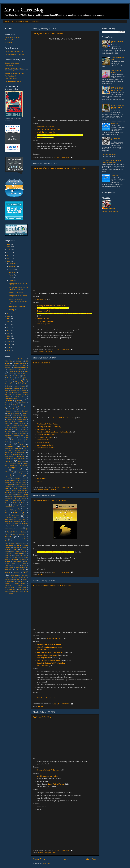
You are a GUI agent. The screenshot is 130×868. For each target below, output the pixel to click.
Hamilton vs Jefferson (42, 363)
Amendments (8, 367)
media (13, 493)
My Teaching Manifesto (20, 22)
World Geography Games (13, 81)
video (54, 853)
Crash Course (17, 405)
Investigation (13, 468)
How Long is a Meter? (109, 155)
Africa (24, 365)
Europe (41, 706)
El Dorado (23, 423)
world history (22, 589)
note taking (17, 509)
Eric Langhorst (23, 427)
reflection (12, 526)
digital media (16, 415)
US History (49, 352)
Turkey (7, 566)
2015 (9, 325)
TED (15, 555)
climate (24, 390)
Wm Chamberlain (110, 208)
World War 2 (17, 592)
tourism (26, 561)
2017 (9, 319)
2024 (9, 250)
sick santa (16, 541)
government (21, 452)
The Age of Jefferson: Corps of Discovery (50, 501)
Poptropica (114, 124)
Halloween (21, 457)
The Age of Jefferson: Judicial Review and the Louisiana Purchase (59, 168)
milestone (10, 497)
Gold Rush (17, 451)
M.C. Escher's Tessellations (115, 139)
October (12, 269)
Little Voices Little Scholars (19, 482)
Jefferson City (9, 472)
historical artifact (19, 459)
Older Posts (92, 859)
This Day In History (11, 79)
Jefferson (41, 352)
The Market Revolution (45, 437)
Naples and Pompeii (53, 638)
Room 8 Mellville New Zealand (17, 532)
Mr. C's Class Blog (24, 10)
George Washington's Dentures (48, 770)
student (7, 551)
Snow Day (14, 543)
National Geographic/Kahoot (14, 68)
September (13, 272)
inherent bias (14, 466)
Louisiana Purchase (21, 484)
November (12, 266)
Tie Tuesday (23, 559)
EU (24, 429)
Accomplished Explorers (46, 127)
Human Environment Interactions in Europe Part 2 (53, 586)
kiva (22, 476)
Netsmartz (26, 507)
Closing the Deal (43, 319)
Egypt (15, 423)
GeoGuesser (9, 66)
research (22, 526)
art (27, 369)
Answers (40, 481)
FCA (22, 436)
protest (16, 524)
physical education (16, 515)
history (8, 461)
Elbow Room (42, 300)
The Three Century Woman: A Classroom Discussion (111, 161)
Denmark (25, 411)
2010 (9, 339)
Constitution (9, 401)
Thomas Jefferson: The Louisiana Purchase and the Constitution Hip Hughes (64, 314)
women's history (22, 588)
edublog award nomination (15, 421)
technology (8, 555)
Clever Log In (9, 40)
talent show (8, 553)
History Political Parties (56, 784)
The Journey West (44, 324)
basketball (25, 376)
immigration (22, 461)
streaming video (10, 549)
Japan (13, 470)
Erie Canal (8, 429)
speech (17, 547)
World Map (8, 592)
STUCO (23, 549)
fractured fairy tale (16, 442)
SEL (6, 539)
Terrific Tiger (23, 555)
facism (16, 436)
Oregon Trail (8, 511)
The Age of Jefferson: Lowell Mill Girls (49, 33)
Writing (26, 591)
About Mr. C (35, 22)
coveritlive (23, 403)
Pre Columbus (22, 519)
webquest (7, 583)
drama (14, 417)
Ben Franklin (11, 378)
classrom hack (15, 390)
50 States (22, 359)
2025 (9, 247)
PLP (25, 517)
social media (23, 543)
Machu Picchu (22, 486)
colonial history (11, 392)
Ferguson (14, 438)
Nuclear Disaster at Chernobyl (48, 655)
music (7, 505)
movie (7, 501)
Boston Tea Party (23, 384)
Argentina (20, 370)
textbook (7, 557)
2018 (9, 316)
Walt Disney (11, 581)
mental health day (10, 495)
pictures (17, 517)
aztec (18, 374)
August (11, 275)
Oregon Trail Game (20, 511)
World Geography (10, 589)
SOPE (19, 545)
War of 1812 (22, 581)
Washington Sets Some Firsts (48, 776)
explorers (8, 436)
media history (22, 493)
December (12, 264)
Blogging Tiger (20, 382)
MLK (16, 499)
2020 (9, 261)
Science (9, 537)
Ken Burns (20, 474)
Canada (22, 386)
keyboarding (8, 476)
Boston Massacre (10, 384)
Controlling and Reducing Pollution (50, 660)
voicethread (8, 579)
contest (19, 401)
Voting (19, 579)
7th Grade (19, 361)
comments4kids (11, 399)
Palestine (8, 513)
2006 (9, 350)
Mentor (19, 495)
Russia (7, 534)
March (11, 278)
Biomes (15, 380)
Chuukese (17, 388)
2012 (9, 333)
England (14, 427)
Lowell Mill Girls (10, 486)
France (26, 442)
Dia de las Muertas (14, 413)
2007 (9, 347)
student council (15, 551)
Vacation (8, 572)
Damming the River (44, 658)
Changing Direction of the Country (49, 130)
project (24, 521)
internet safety (24, 466)
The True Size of (10, 76)
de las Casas (12, 409)
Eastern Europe (23, 417)
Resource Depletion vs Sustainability (50, 652)
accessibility (8, 365)
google (24, 451)
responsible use (9, 528)
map (7, 488)
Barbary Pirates (16, 376)
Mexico (26, 495)
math (16, 488)
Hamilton (46, 490)
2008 (9, 345)
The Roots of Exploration (46, 321)
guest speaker (9, 457)
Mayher (14, 491)
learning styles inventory (19, 478)
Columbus (18, 395)
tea (25, 553)
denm (18, 411)
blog (20, 380)
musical (24, 505)
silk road (23, 541)
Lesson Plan (15, 480)
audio (26, 372)
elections (7, 425)
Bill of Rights (22, 378)
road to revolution (23, 530)
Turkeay (24, 564)
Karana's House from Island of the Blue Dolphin (118, 107)
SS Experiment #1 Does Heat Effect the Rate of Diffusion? (117, 89)
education (8, 423)
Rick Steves (19, 528)
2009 (9, 342)
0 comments (65, 157)
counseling (15, 403)
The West (14, 559)
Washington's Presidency (43, 717)
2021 (9, 258)
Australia (11, 374)
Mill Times (41, 137)
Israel (6, 470)
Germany (19, 448)
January (12, 310)
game (21, 444)
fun (10, 444)
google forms (9, 453)
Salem (15, 534)
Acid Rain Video (43, 666)
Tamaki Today (18, 553)
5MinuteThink (9, 361)
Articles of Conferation (15, 372)
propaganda (8, 524)
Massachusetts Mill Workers (47, 135)
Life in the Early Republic (46, 132)
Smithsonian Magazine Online (15, 73)
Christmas (8, 388)
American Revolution (21, 367)
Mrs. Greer (24, 503)
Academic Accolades (19, 363)
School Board (23, 534)
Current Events (23, 407)
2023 (9, 252)
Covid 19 (8, 405)
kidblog (16, 476)
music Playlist (16, 505)
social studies (9, 545)
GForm (26, 448)
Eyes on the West (43, 311)
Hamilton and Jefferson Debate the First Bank (53, 432)
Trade (18, 564)
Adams (41, 490)
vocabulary (15, 577)
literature (7, 482)
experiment (23, 434)
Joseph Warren (21, 472)
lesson (7, 480)
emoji (8, 427)
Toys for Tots (10, 564)
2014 (9, 327)
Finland (22, 440)
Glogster (9, 451)
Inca (6, 464)
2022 (9, 255)
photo (6, 515)
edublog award (22, 419)
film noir (15, 440)
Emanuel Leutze (17, 425)
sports (24, 547)
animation (11, 370)
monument (23, 499)
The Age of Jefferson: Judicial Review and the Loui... (18, 289)
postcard (13, 519)
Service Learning (16, 539)
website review (20, 583)
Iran (24, 468)
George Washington (45, 853)
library (25, 480)
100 (12, 359)
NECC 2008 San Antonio (12, 507)
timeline (7, 561)
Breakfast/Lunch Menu (12, 37)
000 (6, 359)
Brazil (15, 386)
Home (7, 22)
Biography (8, 380)
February (12, 281)
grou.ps (24, 455)
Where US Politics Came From (64, 418)
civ (23, 388)
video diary (15, 575)
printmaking (8, 521)
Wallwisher (25, 579)
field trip (21, 438)
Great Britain (16, 455)
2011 (9, 336)
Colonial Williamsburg (12, 63)
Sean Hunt (23, 537)
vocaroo (23, 577)
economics (11, 419)
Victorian (17, 572)
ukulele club (15, 566)
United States (20, 568)
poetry (7, 519)
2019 (9, 313)
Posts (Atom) (46, 864)
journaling (8, 474)
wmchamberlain (9, 588)
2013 (9, 330)
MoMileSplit (9, 42)
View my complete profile (110, 211)
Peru (25, 513)
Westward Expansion (13, 585)
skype (7, 543)
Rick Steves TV (10, 71)
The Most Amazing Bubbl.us (14, 51)
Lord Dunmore (9, 484)
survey (24, 551)
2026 (9, 244)
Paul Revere (17, 513)
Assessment (42, 479)
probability (17, 521)
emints (26, 425)
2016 (9, 322)
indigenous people (15, 464)
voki (14, 579)
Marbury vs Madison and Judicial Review (52, 306)
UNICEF (24, 566)
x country (10, 594)
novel (24, 509)
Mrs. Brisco (16, 503)
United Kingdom (9, 568)
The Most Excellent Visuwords (15, 54)
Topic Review (17, 561)
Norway (9, 509)
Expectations (14, 434)
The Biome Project (18, 557)
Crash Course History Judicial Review (51, 308)
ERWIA (17, 429)
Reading (25, 523)
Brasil (9, 386)
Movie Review (17, 501)
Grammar (8, 455)
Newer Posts (39, 859)
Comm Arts (20, 396)
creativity (13, 407)
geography (9, 446)
